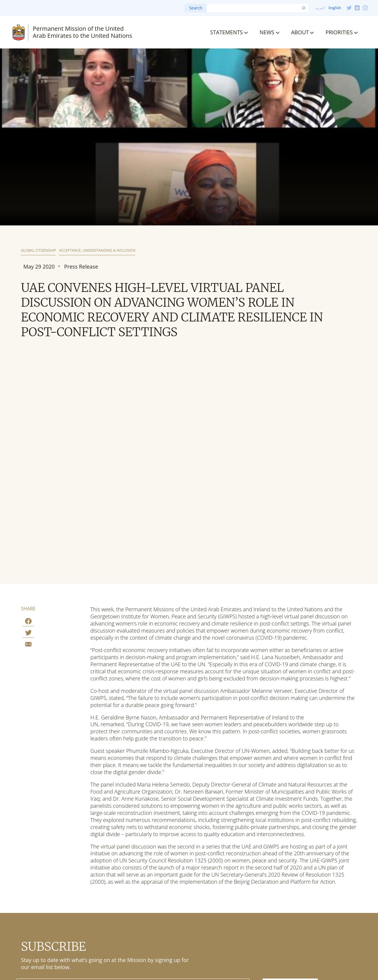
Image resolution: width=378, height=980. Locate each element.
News (267, 32)
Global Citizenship (38, 251)
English (335, 8)
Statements (227, 32)
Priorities (339, 32)
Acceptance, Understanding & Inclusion (97, 251)
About (300, 32)
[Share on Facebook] (28, 622)
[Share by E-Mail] (28, 645)
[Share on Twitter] (28, 634)
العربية (320, 8)
